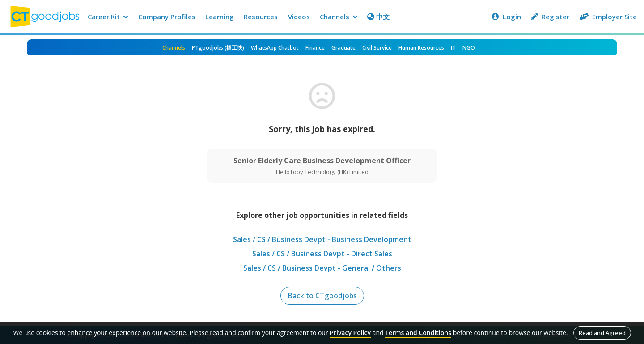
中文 (378, 17)
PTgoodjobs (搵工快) (218, 48)
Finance (315, 48)
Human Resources (421, 48)
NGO (469, 48)
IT (453, 48)
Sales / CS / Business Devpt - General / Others (322, 268)
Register (550, 17)
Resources (261, 17)
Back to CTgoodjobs (322, 296)
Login (506, 17)
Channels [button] (339, 17)
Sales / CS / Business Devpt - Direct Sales (322, 254)
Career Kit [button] (108, 17)
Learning (220, 17)
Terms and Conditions (418, 333)
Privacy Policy (350, 333)
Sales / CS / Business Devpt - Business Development (322, 239)
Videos (299, 17)
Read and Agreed (602, 333)
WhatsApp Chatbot (275, 48)
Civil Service (377, 48)
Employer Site (608, 17)
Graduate (343, 48)
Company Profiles (167, 17)
